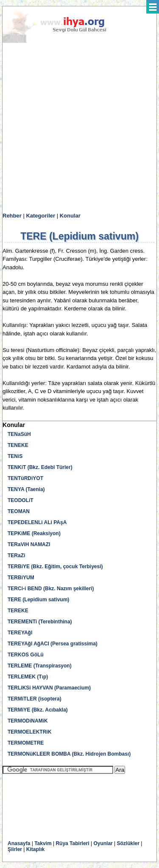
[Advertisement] (79, 128)
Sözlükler (128, 843)
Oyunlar (103, 843)
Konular (70, 216)
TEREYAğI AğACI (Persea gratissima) (53, 644)
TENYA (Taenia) (26, 489)
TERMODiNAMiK (28, 721)
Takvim (43, 843)
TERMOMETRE (26, 743)
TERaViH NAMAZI (29, 544)
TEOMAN (19, 511)
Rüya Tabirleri (72, 843)
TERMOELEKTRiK (29, 732)
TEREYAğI (20, 633)
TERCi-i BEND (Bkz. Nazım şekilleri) (51, 589)
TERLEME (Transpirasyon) (40, 666)
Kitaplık (35, 849)
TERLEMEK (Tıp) (28, 677)
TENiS (15, 456)
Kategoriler (40, 216)
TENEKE (18, 445)
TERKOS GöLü (26, 655)
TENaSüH (19, 434)
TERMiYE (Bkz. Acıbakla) (38, 710)
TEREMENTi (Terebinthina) (40, 622)
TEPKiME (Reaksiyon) (34, 533)
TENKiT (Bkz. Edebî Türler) (40, 467)
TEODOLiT (21, 500)
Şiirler (15, 849)
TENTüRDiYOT (25, 478)
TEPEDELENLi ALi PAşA (37, 522)
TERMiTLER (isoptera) (35, 699)
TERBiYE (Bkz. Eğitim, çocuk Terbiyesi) (55, 567)
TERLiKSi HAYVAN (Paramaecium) (49, 688)
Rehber (12, 216)
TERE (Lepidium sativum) (38, 600)
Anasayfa (19, 843)
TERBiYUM (21, 578)
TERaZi (16, 555)
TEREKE (18, 611)
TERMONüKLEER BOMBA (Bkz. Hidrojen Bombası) (69, 754)
